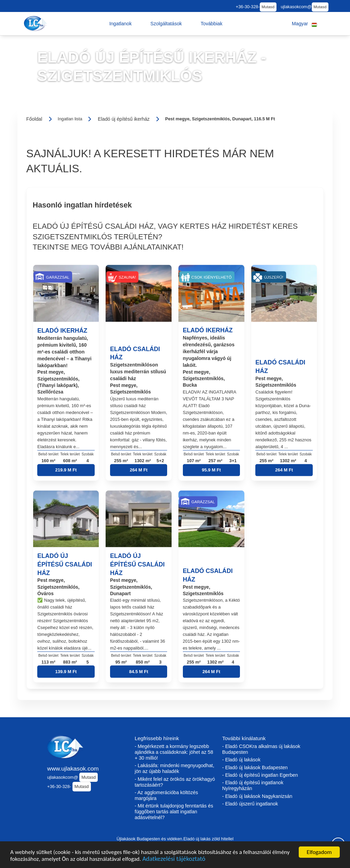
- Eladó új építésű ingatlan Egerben (260, 775)
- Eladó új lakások (241, 760)
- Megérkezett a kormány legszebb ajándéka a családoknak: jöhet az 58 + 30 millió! (174, 752)
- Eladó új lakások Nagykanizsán (257, 796)
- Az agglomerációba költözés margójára (166, 795)
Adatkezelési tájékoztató (174, 860)
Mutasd (268, 7)
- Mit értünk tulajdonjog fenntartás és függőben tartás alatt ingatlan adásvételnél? (174, 812)
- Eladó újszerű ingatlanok (250, 804)
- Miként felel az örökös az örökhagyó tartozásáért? (175, 782)
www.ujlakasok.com (73, 769)
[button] (121, 24)
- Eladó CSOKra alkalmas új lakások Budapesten (261, 749)
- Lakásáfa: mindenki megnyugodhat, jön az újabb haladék (174, 768)
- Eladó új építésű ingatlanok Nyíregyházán (253, 785)
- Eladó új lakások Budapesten (255, 767)
